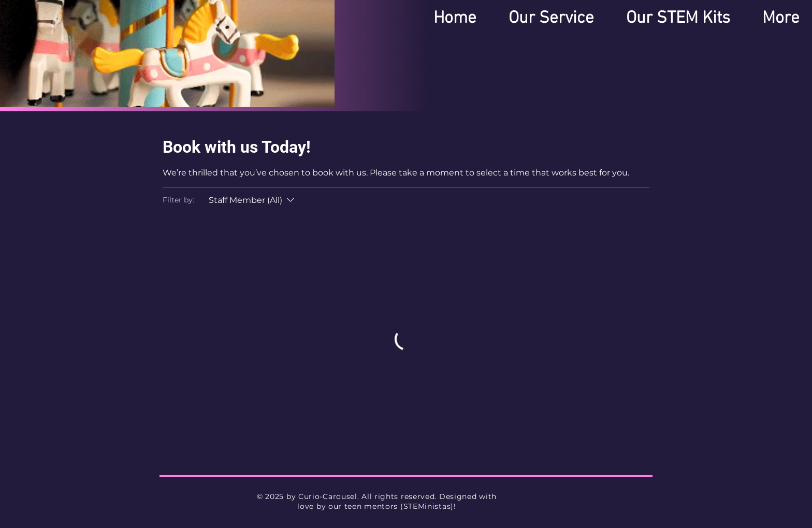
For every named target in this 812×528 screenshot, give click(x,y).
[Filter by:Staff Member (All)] (253, 200)
